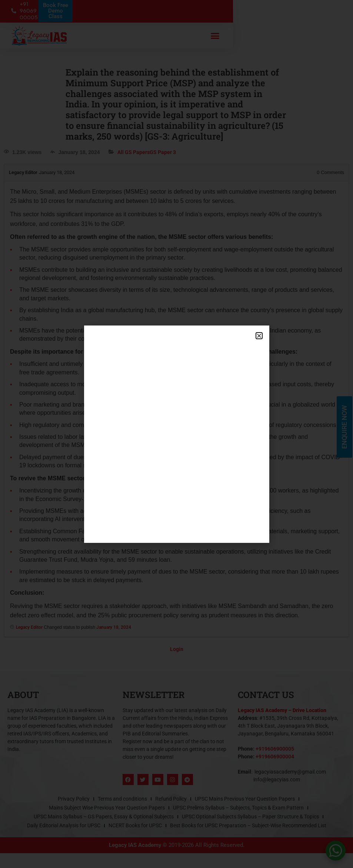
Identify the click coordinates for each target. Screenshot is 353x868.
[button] (259, 336)
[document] (176, 434)
